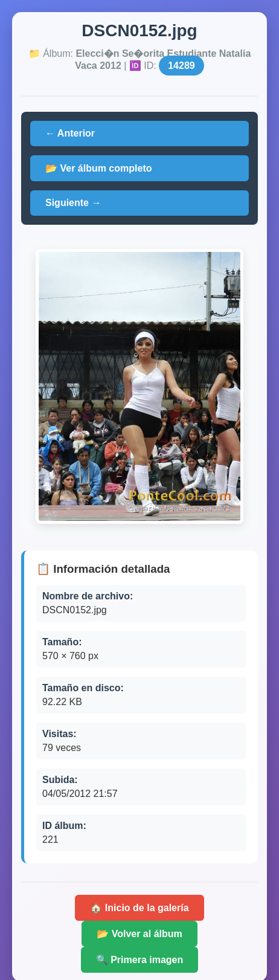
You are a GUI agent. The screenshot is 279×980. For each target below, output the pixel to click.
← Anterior (70, 133)
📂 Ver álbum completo (98, 168)
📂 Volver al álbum (139, 934)
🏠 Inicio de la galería (139, 908)
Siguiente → (73, 203)
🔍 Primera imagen (140, 960)
